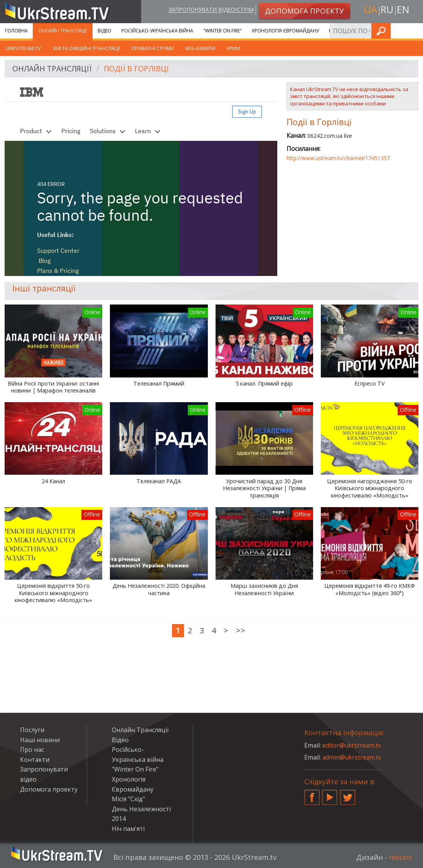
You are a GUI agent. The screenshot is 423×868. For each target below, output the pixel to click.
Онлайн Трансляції (63, 31)
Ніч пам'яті (128, 829)
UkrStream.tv (23, 48)
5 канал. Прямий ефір (264, 384)
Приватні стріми (153, 48)
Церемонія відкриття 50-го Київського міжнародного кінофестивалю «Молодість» (53, 593)
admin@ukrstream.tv (352, 757)
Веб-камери (200, 48)
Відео (104, 31)
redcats (400, 857)
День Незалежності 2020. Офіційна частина (159, 590)
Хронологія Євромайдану (285, 31)
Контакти (35, 760)
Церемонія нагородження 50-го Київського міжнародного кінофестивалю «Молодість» (370, 488)
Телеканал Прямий (159, 384)
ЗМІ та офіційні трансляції (86, 48)
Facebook (312, 794)
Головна (16, 31)
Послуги (340, 31)
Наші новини (40, 740)
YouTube (330, 794)
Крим (233, 48)
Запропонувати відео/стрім (209, 10)
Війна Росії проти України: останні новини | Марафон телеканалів (53, 387)
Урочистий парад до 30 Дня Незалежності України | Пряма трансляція (264, 488)
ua (369, 10)
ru (387, 10)
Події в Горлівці (139, 69)
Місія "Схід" (128, 799)
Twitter (348, 794)
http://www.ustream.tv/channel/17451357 (338, 158)
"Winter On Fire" (222, 31)
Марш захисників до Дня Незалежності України (264, 590)
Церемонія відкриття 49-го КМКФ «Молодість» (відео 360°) (370, 590)
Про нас (32, 750)
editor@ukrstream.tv (352, 745)
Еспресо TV (370, 384)
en (404, 10)
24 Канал (53, 481)
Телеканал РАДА (159, 481)
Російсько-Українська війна (157, 31)
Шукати (415, 31)
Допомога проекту (49, 789)
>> (241, 630)
